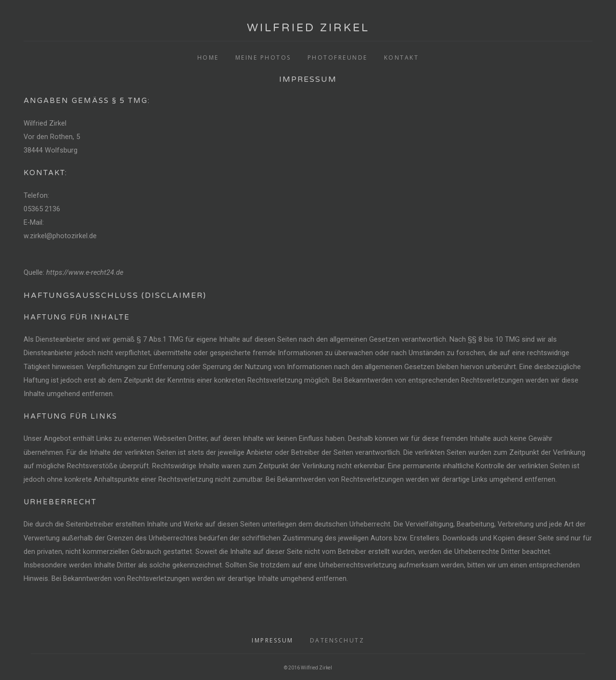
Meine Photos (263, 58)
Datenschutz (337, 640)
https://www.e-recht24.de (85, 273)
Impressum (273, 640)
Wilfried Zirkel (308, 28)
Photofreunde (338, 58)
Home (208, 58)
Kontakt (402, 58)
